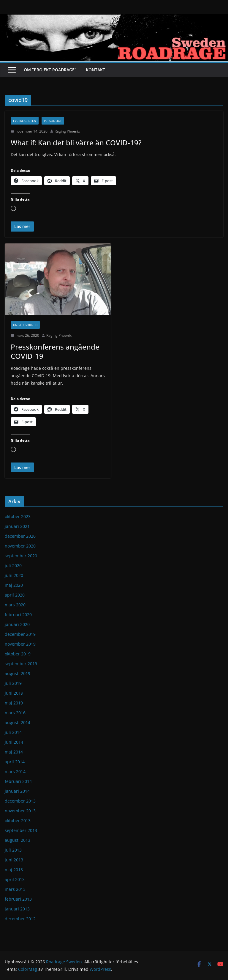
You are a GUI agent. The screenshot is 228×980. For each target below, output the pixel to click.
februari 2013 (18, 899)
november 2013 (20, 811)
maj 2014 (14, 752)
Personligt (53, 121)
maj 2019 (14, 703)
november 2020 (20, 546)
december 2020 (20, 536)
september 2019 (21, 664)
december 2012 (20, 919)
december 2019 (20, 634)
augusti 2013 (18, 840)
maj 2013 (14, 870)
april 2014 (15, 762)
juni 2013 (14, 860)
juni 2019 (14, 693)
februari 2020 (18, 615)
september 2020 (21, 556)
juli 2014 (13, 732)
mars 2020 (15, 605)
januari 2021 (17, 526)
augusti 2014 (18, 722)
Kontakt (95, 70)
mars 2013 (15, 889)
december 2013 (20, 801)
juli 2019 (13, 683)
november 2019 (20, 644)
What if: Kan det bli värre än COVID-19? (76, 143)
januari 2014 (17, 791)
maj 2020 (14, 585)
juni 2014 (14, 742)
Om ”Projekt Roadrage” (50, 70)
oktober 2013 (18, 821)
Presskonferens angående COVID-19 (55, 351)
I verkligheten (25, 121)
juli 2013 (13, 850)
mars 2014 (15, 771)
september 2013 (21, 830)
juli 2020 (13, 565)
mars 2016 (15, 713)
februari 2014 (18, 781)
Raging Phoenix (67, 131)
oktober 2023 (18, 516)
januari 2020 (17, 624)
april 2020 (15, 595)
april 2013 (15, 879)
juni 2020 (14, 575)
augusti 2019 (18, 673)
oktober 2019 (18, 654)
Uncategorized (25, 325)
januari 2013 (17, 909)
